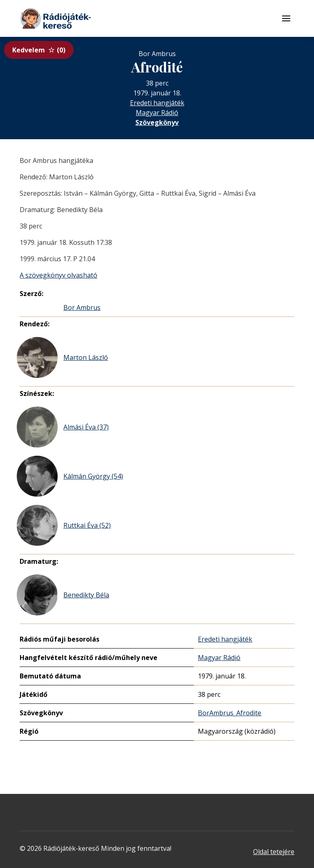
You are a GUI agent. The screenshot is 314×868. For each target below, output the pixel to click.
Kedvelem (39, 50)
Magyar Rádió (157, 113)
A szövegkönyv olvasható (58, 275)
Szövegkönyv (157, 122)
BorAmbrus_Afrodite (230, 713)
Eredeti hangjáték (157, 103)
